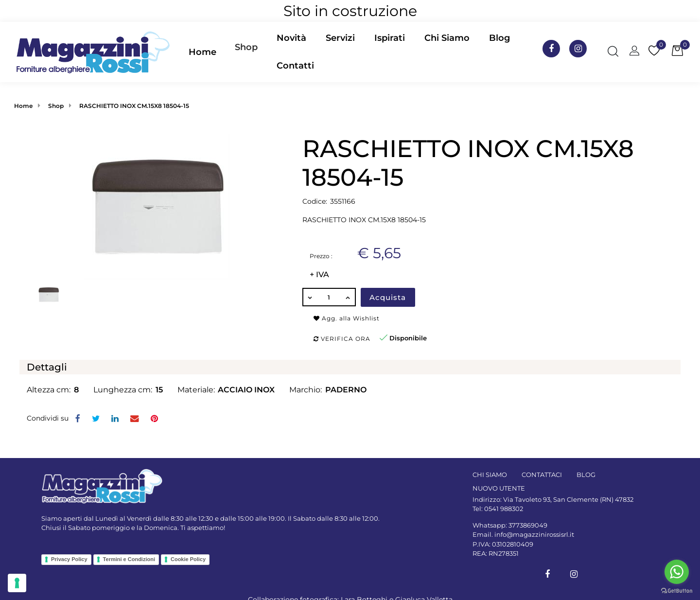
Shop (246, 47)
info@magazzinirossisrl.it (534, 534)
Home (23, 106)
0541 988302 (504, 509)
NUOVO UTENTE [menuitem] (499, 488)
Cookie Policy (188, 559)
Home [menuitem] (202, 52)
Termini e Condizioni (129, 559)
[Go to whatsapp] (677, 572)
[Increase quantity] (349, 297)
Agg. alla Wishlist (347, 318)
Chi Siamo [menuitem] (447, 38)
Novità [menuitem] (291, 38)
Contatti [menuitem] (295, 66)
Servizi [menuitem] (340, 38)
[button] (157, 207)
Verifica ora (342, 339)
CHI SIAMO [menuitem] (490, 475)
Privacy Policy (69, 559)
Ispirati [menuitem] (390, 38)
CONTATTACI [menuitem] (542, 475)
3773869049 (528, 525)
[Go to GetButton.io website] (677, 590)
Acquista (388, 297)
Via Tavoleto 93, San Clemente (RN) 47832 (568, 499)
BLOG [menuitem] (586, 475)
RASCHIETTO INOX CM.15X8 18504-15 (134, 106)
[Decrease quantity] (310, 297)
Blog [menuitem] (499, 38)
